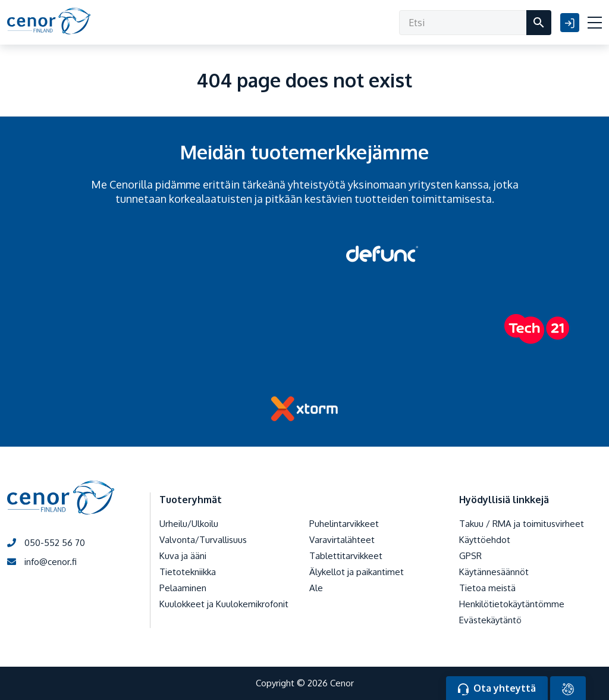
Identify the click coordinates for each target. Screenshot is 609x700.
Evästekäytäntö (490, 620)
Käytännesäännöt (494, 572)
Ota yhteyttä (497, 689)
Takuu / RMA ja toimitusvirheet (522, 524)
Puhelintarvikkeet (344, 524)
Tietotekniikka (188, 572)
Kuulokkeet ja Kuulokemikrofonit (224, 604)
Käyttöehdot (485, 540)
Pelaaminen (183, 588)
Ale (316, 588)
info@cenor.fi (42, 562)
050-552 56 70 (46, 543)
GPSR (470, 556)
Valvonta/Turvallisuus (203, 540)
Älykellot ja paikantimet (357, 572)
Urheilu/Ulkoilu (189, 524)
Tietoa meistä (487, 588)
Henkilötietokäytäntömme (512, 604)
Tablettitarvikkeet (346, 556)
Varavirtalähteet (342, 540)
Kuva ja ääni (183, 556)
